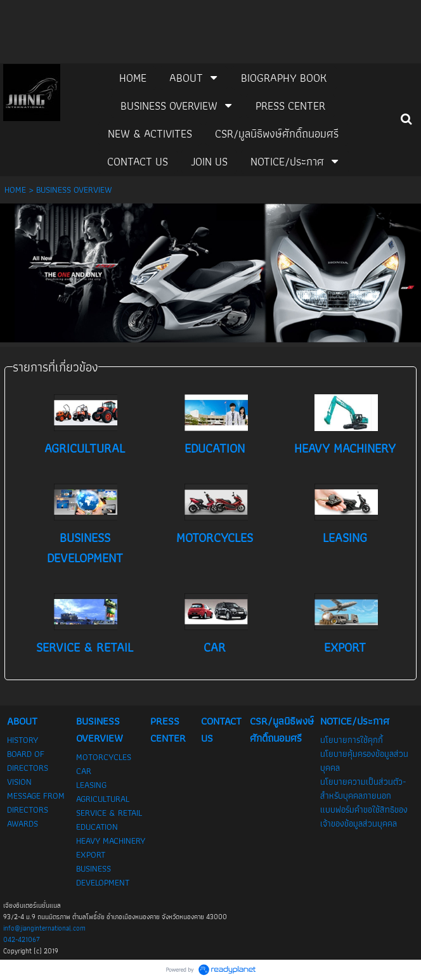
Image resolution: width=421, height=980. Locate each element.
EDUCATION (215, 448)
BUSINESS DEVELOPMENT (85, 548)
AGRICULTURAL (85, 448)
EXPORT (345, 647)
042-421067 (22, 939)
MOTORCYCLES (215, 538)
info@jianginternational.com (44, 928)
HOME (15, 190)
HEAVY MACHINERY (345, 448)
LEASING (345, 538)
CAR (215, 647)
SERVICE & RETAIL (85, 647)
